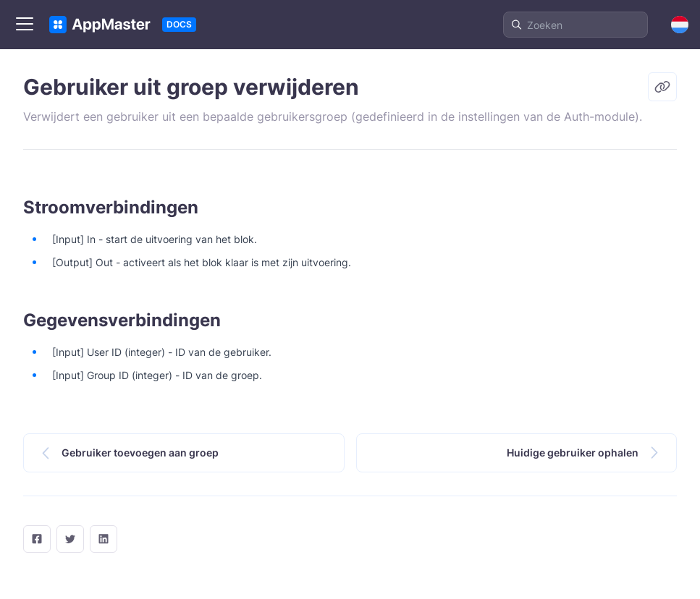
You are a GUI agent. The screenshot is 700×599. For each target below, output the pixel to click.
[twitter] (70, 539)
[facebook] (37, 539)
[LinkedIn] (104, 539)
